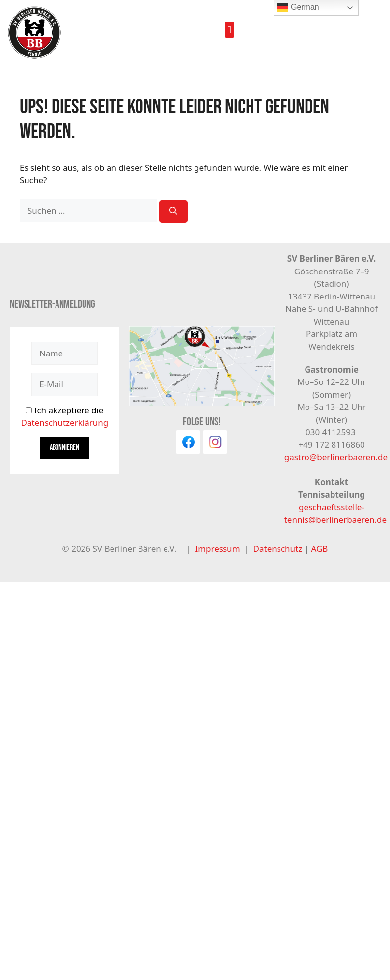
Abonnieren (64, 448)
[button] (230, 30)
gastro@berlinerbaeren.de (336, 457)
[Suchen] (173, 212)
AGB (319, 549)
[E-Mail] (64, 384)
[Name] (64, 354)
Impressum (217, 549)
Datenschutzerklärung (64, 422)
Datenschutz (279, 549)
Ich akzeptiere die (64, 417)
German (298, 8)
